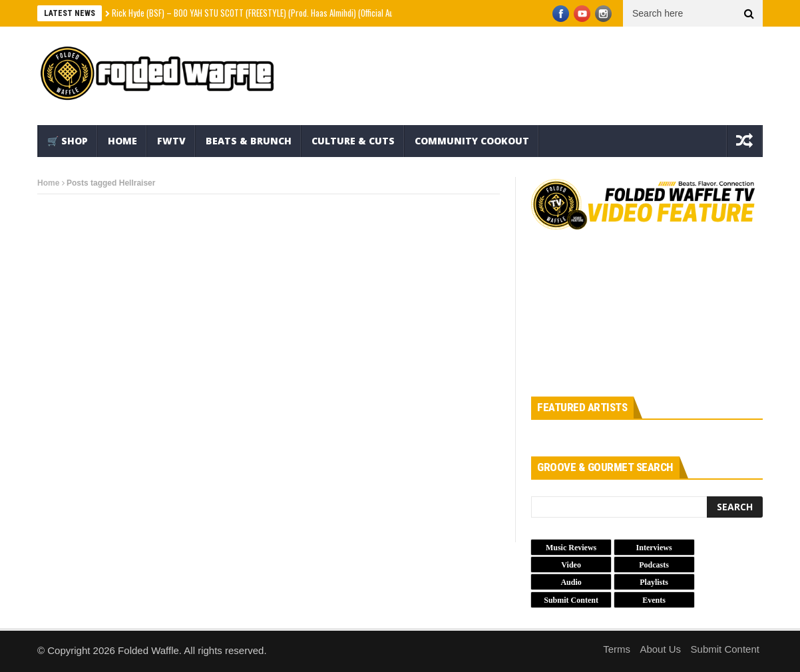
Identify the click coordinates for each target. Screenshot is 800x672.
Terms (617, 649)
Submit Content (725, 649)
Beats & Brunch (249, 141)
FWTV (171, 141)
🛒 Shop (68, 141)
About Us (660, 649)
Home (122, 141)
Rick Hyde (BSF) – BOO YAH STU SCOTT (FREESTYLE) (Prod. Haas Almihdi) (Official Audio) (259, 13)
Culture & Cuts (353, 141)
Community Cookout (472, 141)
